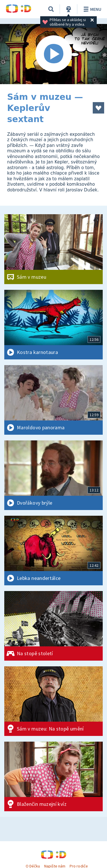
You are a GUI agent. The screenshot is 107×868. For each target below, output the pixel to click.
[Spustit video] (53, 54)
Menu (91, 9)
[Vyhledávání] (51, 9)
